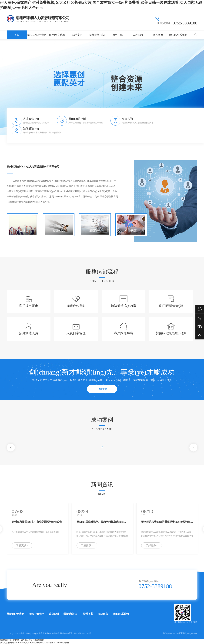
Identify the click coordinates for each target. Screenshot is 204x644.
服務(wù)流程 (57, 35)
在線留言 (103, 614)
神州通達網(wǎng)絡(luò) (187, 633)
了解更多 (102, 389)
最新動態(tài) (97, 35)
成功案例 (77, 35)
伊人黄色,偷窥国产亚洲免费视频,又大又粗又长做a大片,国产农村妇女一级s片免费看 (35, 643)
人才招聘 (138, 35)
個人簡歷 (158, 35)
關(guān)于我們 (37, 35)
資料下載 (118, 35)
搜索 (196, 35)
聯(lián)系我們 (178, 35)
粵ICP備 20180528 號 (83, 633)
